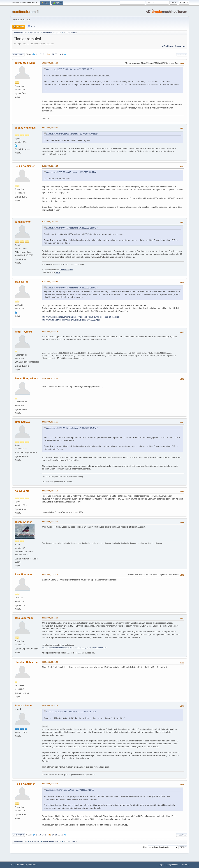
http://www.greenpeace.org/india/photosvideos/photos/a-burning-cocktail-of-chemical (81, 317)
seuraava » (180, 46)
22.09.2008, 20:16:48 (50, 378)
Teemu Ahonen (23, 522)
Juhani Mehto (23, 222)
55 (56, 54)
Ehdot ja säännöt (172, 865)
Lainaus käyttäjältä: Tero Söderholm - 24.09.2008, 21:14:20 (71, 712)
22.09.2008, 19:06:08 (50, 332)
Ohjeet (162, 865)
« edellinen (167, 46)
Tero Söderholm (24, 618)
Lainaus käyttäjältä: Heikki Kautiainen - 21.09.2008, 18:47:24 (72, 228)
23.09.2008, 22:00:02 (50, 522)
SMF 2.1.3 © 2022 (17, 865)
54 (53, 54)
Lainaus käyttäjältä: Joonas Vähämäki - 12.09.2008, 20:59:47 (72, 134)
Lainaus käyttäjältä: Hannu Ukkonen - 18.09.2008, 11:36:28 (71, 172)
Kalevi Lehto (22, 491)
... (39, 54)
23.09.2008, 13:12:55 (50, 422)
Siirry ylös (18, 835)
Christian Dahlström (27, 662)
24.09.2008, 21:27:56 (50, 662)
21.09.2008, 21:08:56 (50, 222)
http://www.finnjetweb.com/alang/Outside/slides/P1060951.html (71, 320)
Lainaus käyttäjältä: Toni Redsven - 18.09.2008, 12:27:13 (70, 69)
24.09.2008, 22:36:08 (50, 705)
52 (44, 54)
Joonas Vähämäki (25, 128)
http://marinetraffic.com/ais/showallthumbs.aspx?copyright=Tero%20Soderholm (74, 648)
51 (41, 54)
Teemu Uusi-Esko (25, 63)
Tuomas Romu (23, 706)
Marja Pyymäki (23, 332)
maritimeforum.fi (25, 12)
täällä (58, 272)
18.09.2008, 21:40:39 (50, 63)
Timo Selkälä (22, 422)
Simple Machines (31, 865)
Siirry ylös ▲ (184, 865)
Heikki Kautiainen (25, 166)
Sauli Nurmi (22, 282)
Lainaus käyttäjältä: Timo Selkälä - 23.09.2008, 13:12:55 (70, 790)
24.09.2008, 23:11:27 (50, 784)
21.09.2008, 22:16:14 (50, 282)
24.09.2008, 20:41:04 (50, 575)
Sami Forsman (23, 574)
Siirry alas (18, 54)
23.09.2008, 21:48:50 (50, 491)
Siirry (145, 847)
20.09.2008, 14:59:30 (50, 128)
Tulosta (182, 54)
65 (61, 54)
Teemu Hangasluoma (27, 379)
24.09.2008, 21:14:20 (50, 618)
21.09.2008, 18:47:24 (50, 166)
